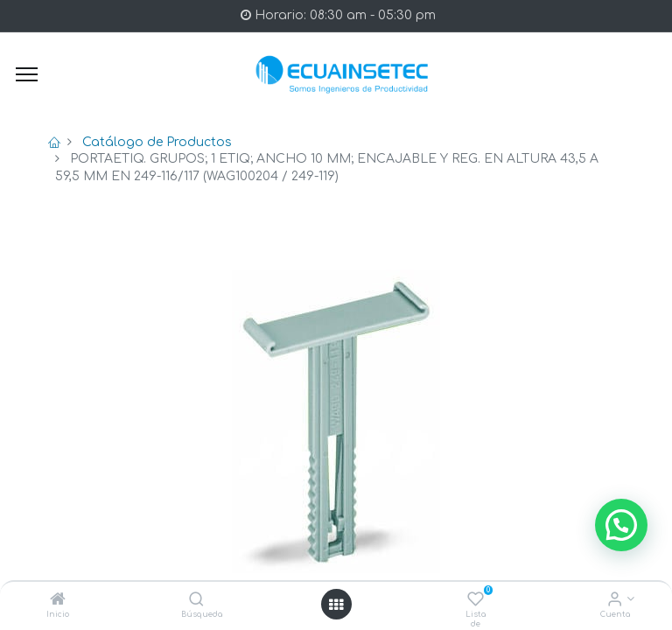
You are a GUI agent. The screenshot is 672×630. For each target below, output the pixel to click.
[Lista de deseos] (476, 601)
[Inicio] (58, 601)
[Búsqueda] (196, 601)
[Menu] (27, 74)
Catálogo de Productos (157, 142)
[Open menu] (336, 605)
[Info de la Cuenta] (615, 601)
